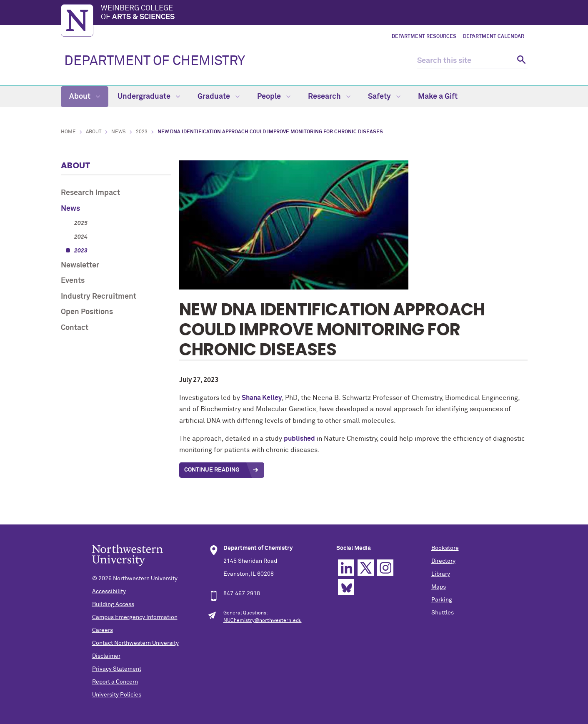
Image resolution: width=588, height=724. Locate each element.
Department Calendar (494, 37)
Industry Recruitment (99, 297)
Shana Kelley (262, 398)
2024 (81, 237)
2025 (81, 223)
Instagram (385, 568)
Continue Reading (213, 470)
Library (441, 574)
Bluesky (346, 587)
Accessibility (109, 592)
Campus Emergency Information (135, 617)
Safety (384, 97)
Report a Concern (115, 682)
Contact (75, 328)
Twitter (366, 568)
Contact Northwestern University (135, 643)
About (85, 97)
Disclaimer (106, 656)
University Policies (117, 695)
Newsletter (80, 265)
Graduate (219, 97)
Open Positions (87, 312)
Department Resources (424, 37)
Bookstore (445, 548)
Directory (443, 561)
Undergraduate (149, 97)
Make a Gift (438, 97)
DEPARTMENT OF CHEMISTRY (155, 61)
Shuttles (443, 613)
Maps (439, 587)
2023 (142, 132)
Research (329, 97)
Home (68, 132)
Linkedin (346, 568)
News (119, 132)
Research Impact (90, 193)
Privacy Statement (117, 669)
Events (73, 281)
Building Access (113, 604)
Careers (103, 630)
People (274, 97)
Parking (442, 600)
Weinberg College (314, 13)
